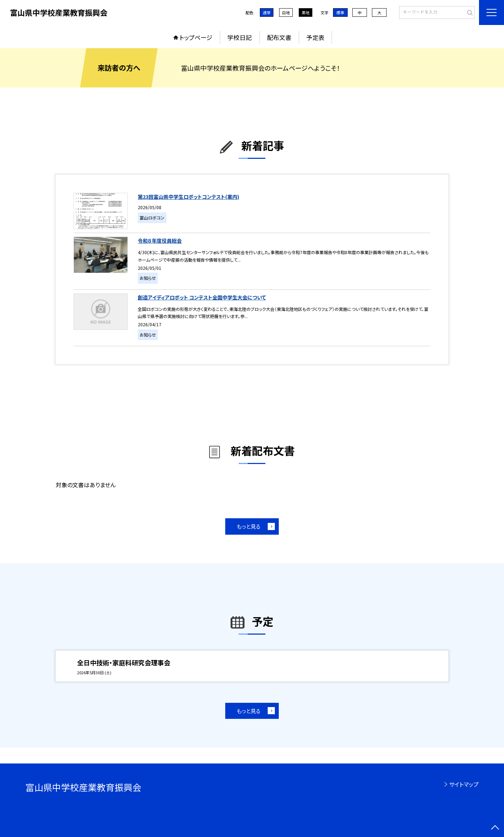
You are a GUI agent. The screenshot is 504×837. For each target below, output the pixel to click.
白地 (286, 12)
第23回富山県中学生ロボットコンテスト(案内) (188, 197)
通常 (267, 12)
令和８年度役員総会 (160, 241)
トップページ (196, 37)
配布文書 (279, 37)
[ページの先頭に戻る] (495, 828)
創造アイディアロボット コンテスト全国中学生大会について (202, 297)
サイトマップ (464, 784)
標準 (340, 12)
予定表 (315, 37)
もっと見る (249, 526)
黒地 (306, 12)
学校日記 (240, 37)
